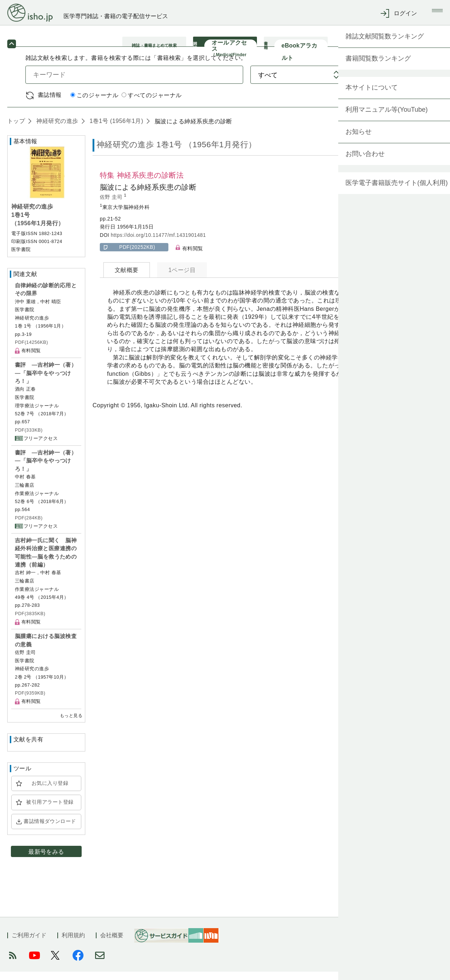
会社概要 (112, 944)
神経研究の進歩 (56, 129)
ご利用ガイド (29, 944)
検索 (395, 83)
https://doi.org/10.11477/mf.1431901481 (158, 244)
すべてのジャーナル (152, 104)
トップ (16, 129)
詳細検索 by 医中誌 (399, 104)
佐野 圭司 (112, 205)
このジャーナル (94, 104)
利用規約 (73, 944)
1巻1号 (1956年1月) (116, 129)
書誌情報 (50, 103)
